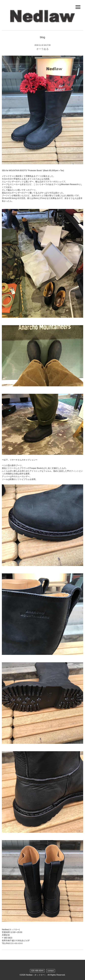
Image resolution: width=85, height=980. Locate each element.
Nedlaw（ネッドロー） (36, 975)
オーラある (42, 49)
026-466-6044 (16, 943)
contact (51, 971)
